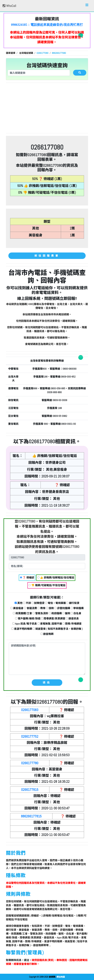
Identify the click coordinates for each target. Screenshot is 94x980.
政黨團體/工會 (22, 613)
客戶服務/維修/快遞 (28, 619)
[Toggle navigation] (87, 6)
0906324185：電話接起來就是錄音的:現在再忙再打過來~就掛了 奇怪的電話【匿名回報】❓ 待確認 (47, 25)
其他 (19, 603)
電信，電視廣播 (55, 603)
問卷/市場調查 (72, 624)
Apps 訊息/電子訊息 (25, 624)
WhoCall (9, 6)
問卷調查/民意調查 (53, 619)
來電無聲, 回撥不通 (50, 624)
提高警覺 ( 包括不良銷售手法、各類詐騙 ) (58, 629)
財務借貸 (38, 603)
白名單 (76, 613)
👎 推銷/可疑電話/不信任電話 (47, 585)
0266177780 (30, 763)
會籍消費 (31, 608)
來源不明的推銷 (22, 629)
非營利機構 (62, 608)
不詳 (27, 603)
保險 (50, 608)
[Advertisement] (47, 108)
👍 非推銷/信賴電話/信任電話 (56, 578)
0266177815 (30, 790)
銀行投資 (73, 603)
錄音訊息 (72, 619)
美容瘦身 (17, 608)
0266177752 (30, 736)
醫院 (66, 613)
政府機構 (55, 613)
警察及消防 (40, 613)
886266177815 (31, 816)
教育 (41, 608)
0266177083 (30, 710)
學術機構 (77, 608)
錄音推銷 (47, 634)
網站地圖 (61, 977)
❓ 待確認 (27, 578)
